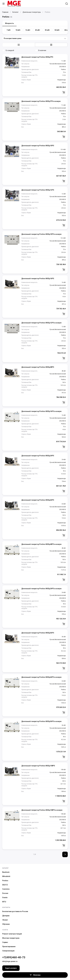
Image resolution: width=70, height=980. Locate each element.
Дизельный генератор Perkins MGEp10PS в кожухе (41, 234)
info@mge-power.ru (10, 961)
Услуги (5, 930)
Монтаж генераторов (11, 938)
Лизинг (5, 920)
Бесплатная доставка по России (15, 911)
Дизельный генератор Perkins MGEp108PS (38, 766)
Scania (5, 897)
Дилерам (6, 916)
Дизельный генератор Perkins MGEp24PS (38, 456)
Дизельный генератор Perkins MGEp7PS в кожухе (41, 101)
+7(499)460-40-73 (14, 957)
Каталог (5, 868)
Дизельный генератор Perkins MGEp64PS (38, 500)
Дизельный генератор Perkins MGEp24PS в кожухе (41, 589)
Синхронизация (8, 951)
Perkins (5, 881)
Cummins (6, 889)
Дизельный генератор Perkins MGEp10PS (38, 146)
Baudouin (6, 872)
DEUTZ (5, 885)
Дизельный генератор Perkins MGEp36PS (38, 633)
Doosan (5, 893)
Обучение (6, 924)
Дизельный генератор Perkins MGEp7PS (37, 57)
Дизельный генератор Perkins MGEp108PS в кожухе (42, 810)
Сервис (5, 942)
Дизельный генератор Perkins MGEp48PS (38, 367)
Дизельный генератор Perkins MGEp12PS (38, 190)
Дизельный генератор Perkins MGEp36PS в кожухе (41, 721)
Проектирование (9, 947)
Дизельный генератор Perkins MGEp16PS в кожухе (41, 411)
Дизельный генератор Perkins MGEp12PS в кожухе (41, 323)
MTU (4, 902)
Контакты (6, 907)
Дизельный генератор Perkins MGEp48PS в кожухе (41, 544)
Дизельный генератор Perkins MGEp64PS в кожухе (41, 677)
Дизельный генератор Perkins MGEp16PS (38, 279)
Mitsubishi (6, 876)
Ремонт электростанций (12, 934)
